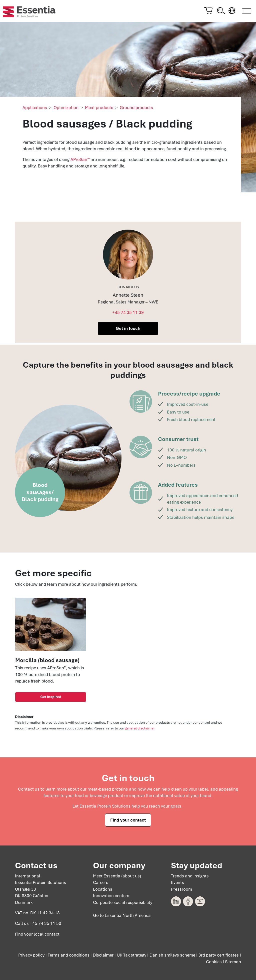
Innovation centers (111, 896)
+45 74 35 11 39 (128, 314)
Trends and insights (190, 876)
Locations (103, 889)
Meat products (99, 109)
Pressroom (181, 889)
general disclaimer (140, 729)
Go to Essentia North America (122, 915)
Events (177, 882)
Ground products (136, 109)
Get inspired (51, 698)
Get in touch (128, 330)
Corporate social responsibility (123, 902)
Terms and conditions (69, 955)
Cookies (214, 962)
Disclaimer (103, 955)
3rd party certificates (219, 955)
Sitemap (233, 962)
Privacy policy (31, 955)
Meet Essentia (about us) (117, 876)
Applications (35, 109)
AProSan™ (80, 161)
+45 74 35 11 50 (45, 923)
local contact (47, 934)
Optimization (66, 109)
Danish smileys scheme (172, 955)
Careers (101, 882)
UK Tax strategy (131, 955)
